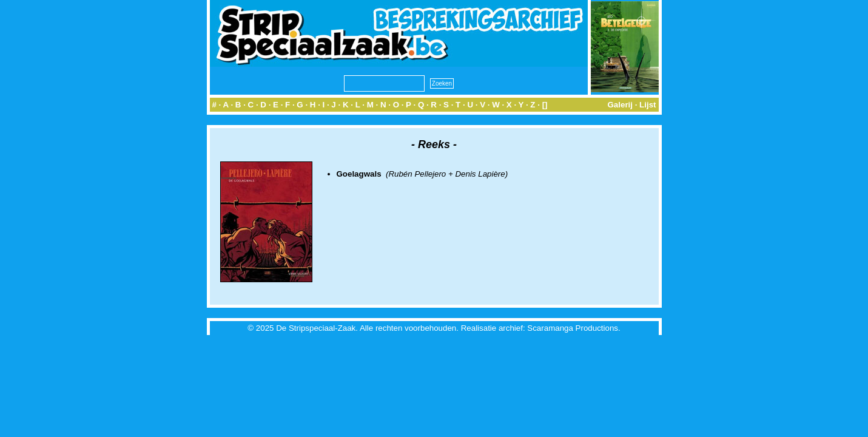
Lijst (648, 105)
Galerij (620, 105)
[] (545, 105)
